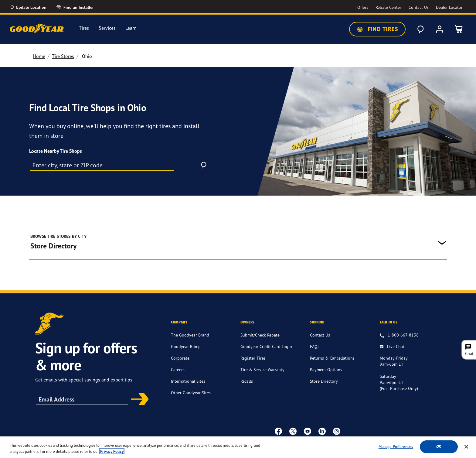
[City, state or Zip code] (102, 165)
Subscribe (138, 400)
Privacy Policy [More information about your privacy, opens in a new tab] (112, 455)
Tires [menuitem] (84, 28)
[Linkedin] (322, 431)
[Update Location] (28, 7)
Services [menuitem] (107, 28)
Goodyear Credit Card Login (266, 346)
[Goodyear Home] (37, 28)
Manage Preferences (396, 450)
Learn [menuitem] (131, 28)
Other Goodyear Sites (191, 393)
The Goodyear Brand (190, 335)
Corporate (180, 358)
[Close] (466, 451)
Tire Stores (63, 56)
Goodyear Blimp (186, 346)
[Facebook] (278, 431)
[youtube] (308, 431)
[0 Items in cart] (459, 29)
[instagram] (337, 431)
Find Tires (377, 29)
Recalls (247, 381)
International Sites (188, 381)
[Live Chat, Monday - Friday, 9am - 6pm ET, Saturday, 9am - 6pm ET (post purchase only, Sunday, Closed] (392, 347)
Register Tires (253, 358)
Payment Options (326, 369)
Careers (178, 369)
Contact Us (320, 335)
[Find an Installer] (82, 7)
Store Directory (324, 381)
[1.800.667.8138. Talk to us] (399, 335)
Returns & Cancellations (332, 358)
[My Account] (440, 29)
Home (39, 56)
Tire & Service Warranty (262, 369)
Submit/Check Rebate (260, 335)
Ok (439, 451)
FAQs (315, 346)
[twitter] (293, 431)
